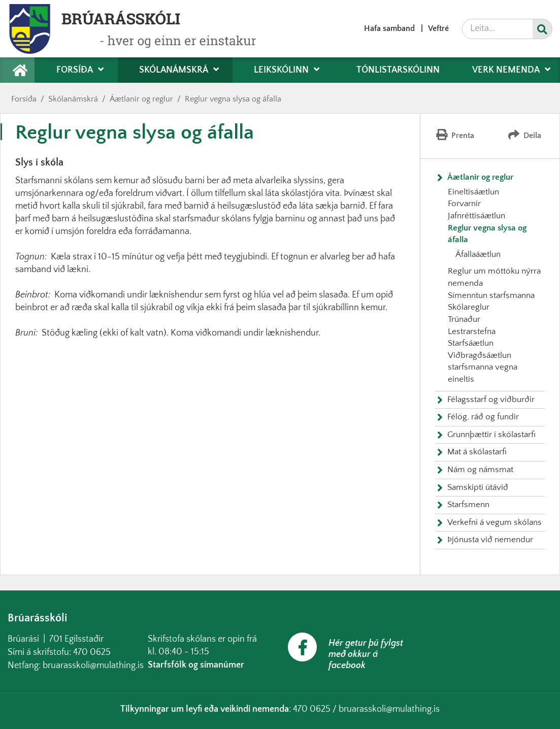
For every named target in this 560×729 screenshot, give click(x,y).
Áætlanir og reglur (141, 99)
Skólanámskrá (73, 99)
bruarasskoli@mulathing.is (93, 666)
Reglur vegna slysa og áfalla (233, 99)
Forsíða (24, 99)
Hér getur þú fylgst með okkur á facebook (366, 654)
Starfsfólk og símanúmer (196, 665)
